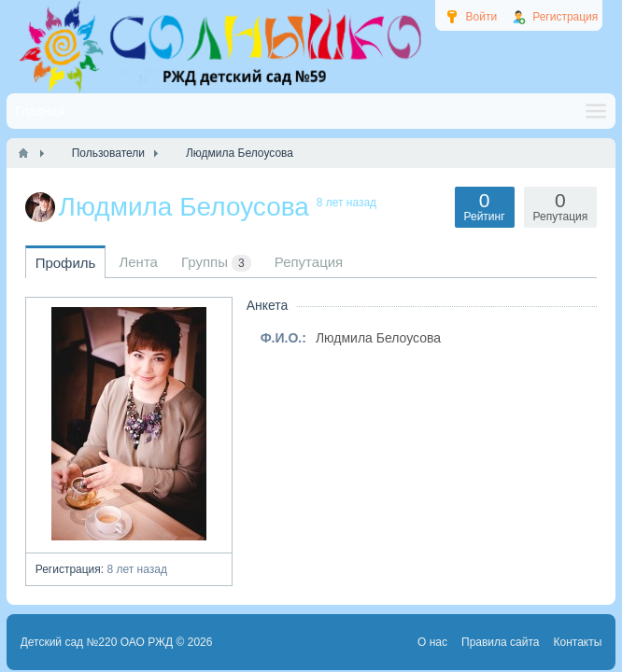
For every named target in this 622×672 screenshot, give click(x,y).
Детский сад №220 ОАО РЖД (97, 642)
